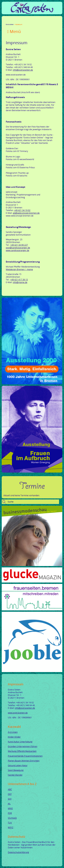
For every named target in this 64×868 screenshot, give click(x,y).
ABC (10, 789)
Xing (24, 21)
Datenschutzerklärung (18, 852)
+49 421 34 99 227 (19, 245)
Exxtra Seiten (10, 24)
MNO (10, 808)
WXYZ (11, 827)
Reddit (36, 21)
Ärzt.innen (13, 732)
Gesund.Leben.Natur (18, 765)
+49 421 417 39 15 (19, 280)
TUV (10, 823)
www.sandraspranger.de (17, 250)
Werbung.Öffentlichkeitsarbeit (22, 751)
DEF (10, 794)
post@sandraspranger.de (18, 248)
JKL (9, 804)
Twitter (11, 21)
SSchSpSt (12, 818)
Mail (28, 21)
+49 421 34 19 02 (22, 210)
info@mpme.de (20, 282)
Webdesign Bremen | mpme (19, 269)
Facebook (7, 21)
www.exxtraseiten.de (18, 713)
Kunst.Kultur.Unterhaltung (20, 742)
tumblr (32, 21)
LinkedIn (19, 21)
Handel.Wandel (15, 775)
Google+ (15, 21)
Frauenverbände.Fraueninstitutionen (25, 756)
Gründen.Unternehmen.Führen (23, 746)
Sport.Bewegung (16, 770)
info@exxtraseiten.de (23, 70)
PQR (10, 813)
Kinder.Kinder (14, 737)
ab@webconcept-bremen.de (26, 213)
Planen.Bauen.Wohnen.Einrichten (24, 761)
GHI (10, 799)
